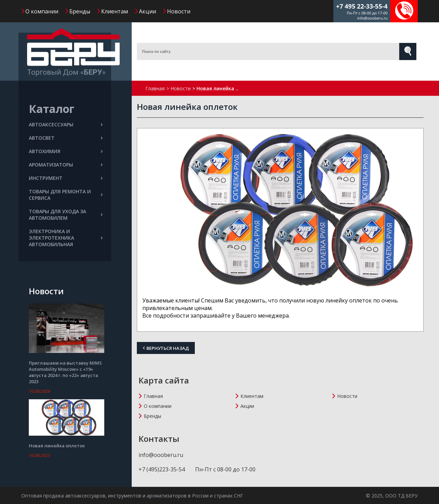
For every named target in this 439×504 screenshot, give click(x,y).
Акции (147, 11)
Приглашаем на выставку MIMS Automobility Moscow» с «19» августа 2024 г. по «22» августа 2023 (65, 372)
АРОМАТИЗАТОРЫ (66, 165)
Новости (179, 11)
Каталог (52, 109)
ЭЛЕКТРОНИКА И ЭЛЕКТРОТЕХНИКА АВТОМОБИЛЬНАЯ (66, 238)
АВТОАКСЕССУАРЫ (66, 124)
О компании (42, 11)
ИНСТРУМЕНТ (66, 178)
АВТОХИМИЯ (66, 151)
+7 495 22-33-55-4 (362, 6)
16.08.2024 (39, 391)
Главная (153, 396)
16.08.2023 (39, 455)
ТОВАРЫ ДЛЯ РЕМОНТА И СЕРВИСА (66, 195)
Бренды (80, 11)
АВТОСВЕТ (66, 138)
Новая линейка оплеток (57, 446)
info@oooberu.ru (372, 18)
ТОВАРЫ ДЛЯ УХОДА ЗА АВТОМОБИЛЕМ (66, 215)
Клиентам (115, 11)
